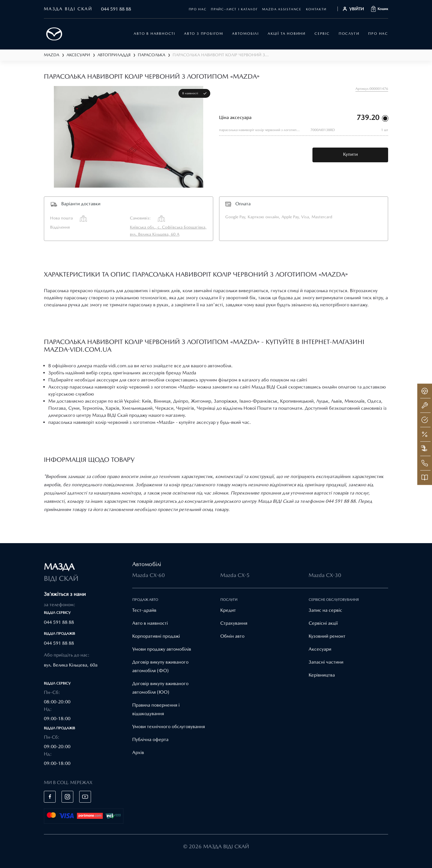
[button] (380, 9)
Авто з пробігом (204, 34)
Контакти (316, 9)
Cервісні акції (323, 623)
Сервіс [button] (322, 34)
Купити (350, 154)
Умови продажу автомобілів (162, 649)
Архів (138, 752)
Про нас (198, 9)
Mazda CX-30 (325, 575)
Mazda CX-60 (149, 575)
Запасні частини (326, 662)
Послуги (349, 34)
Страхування (234, 623)
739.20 (368, 117)
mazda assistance (282, 9)
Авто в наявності (150, 623)
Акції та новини (287, 34)
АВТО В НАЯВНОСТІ (154, 34)
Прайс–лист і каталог (234, 9)
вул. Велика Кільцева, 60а (71, 665)
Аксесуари (320, 649)
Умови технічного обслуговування (169, 726)
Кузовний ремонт (327, 636)
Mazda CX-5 (235, 575)
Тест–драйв (144, 610)
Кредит (228, 610)
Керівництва (322, 675)
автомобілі (245, 34)
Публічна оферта (150, 739)
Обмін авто (232, 636)
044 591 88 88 (116, 9)
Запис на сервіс (325, 610)
